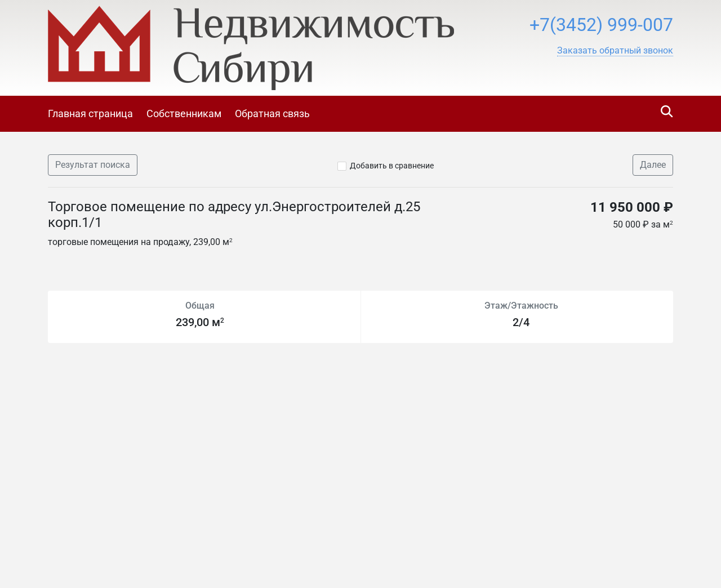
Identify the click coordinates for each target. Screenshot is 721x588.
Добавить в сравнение (392, 166)
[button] (615, 51)
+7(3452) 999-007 (601, 25)
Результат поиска (93, 165)
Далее (653, 165)
